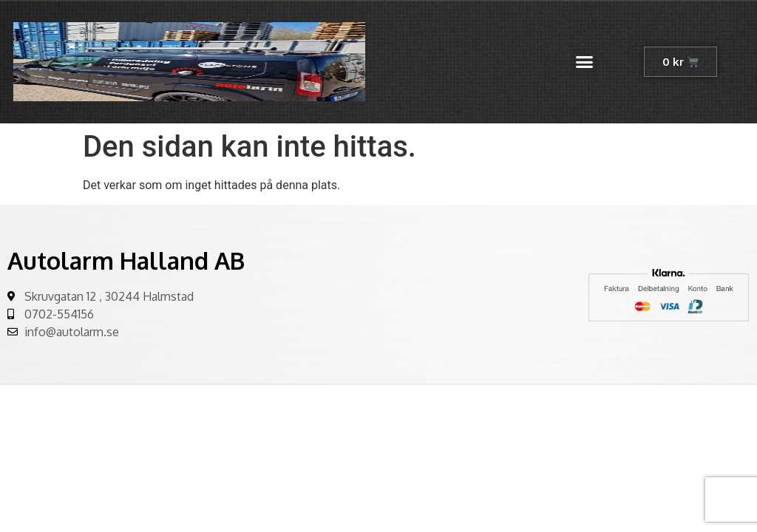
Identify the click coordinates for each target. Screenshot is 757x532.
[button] (585, 62)
